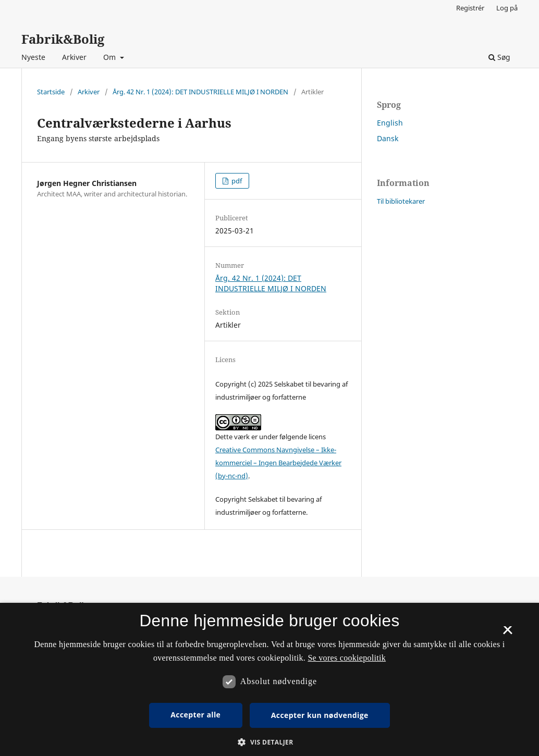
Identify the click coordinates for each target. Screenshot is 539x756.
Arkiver (74, 57)
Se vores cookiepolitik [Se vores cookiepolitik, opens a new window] (347, 658)
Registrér (470, 8)
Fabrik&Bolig (63, 39)
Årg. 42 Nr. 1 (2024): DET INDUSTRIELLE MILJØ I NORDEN (200, 92)
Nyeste (33, 57)
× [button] (507, 634)
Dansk (388, 138)
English (390, 123)
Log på (507, 8)
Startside (51, 92)
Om (111, 57)
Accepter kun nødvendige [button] (320, 715)
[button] (269, 742)
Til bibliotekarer (401, 201)
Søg (499, 57)
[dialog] (269, 679)
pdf (236, 181)
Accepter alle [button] (195, 715)
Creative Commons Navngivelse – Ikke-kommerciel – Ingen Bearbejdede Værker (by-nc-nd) (278, 463)
